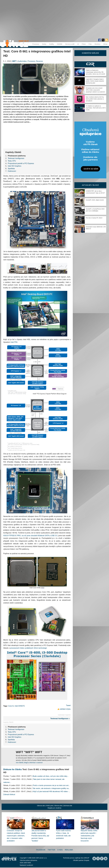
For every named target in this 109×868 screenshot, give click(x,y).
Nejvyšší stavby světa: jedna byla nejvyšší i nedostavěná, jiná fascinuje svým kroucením (89, 836)
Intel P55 (14, 342)
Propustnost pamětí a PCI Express (21, 163)
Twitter (51, 850)
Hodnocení (12, 171)
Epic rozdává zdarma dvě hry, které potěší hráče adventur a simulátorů (95, 99)
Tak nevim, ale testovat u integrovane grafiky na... (51, 788)
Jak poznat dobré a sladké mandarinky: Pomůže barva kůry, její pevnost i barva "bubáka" (40, 836)
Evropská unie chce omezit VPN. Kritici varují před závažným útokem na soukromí (95, 90)
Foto (90, 44)
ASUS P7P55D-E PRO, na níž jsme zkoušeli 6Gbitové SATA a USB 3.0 (30, 536)
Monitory (98, 44)
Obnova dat (58, 806)
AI (78, 44)
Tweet (68, 705)
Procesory (36, 44)
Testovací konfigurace (16, 158)
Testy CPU (12, 161)
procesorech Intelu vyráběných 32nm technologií (28, 648)
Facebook (41, 850)
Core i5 (11, 706)
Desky (44, 44)
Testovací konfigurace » (60, 719)
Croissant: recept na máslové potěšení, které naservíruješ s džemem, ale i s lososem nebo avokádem (16, 836)
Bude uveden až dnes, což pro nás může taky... (51, 776)
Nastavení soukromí (26, 865)
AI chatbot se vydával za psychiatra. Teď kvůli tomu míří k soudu (96, 108)
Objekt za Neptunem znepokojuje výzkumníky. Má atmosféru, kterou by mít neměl (95, 72)
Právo (84, 44)
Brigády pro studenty (54, 808)
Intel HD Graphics (14, 166)
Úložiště (60, 44)
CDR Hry (90, 64)
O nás (60, 850)
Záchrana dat (68, 806)
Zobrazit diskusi (9, 794)
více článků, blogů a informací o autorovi (29, 763)
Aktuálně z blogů (90, 185)
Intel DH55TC (20, 706)
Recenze (39, 61)
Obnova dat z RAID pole (45, 806)
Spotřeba (11, 169)
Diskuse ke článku (13, 769)
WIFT (14, 61)
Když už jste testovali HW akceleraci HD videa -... (51, 791)
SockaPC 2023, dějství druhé (95, 200)
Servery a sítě (70, 44)
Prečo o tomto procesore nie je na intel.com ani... (51, 785)
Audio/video (22, 61)
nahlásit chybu (65, 709)
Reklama (69, 850)
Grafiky (52, 44)
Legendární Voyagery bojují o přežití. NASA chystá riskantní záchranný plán (95, 81)
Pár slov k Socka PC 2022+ (94, 218)
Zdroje (105, 44)
